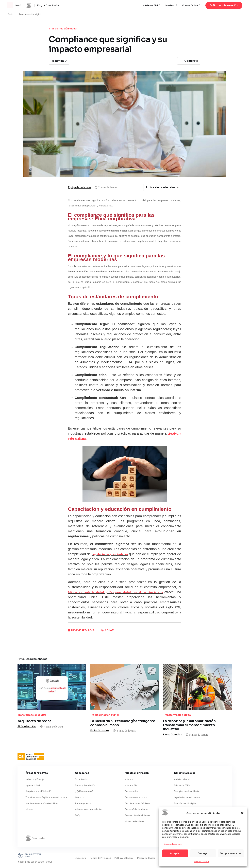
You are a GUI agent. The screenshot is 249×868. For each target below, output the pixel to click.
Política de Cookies (121, 844)
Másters (170, 5)
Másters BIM (131, 770)
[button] (242, 813)
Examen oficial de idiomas (137, 801)
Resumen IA (59, 61)
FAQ (77, 801)
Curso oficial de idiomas (136, 794)
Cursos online (131, 776)
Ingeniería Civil (33, 770)
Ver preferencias (231, 853)
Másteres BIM (150, 5)
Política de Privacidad (96, 844)
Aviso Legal (76, 844)
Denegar (203, 853)
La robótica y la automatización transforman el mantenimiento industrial (189, 706)
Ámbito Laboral (182, 764)
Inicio (11, 14)
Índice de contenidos (163, 187)
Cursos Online (190, 5)
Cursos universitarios (136, 782)
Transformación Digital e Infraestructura (46, 782)
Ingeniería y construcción (187, 782)
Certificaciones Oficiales (137, 788)
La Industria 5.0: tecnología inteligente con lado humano (123, 704)
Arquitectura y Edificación (39, 776)
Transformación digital (30, 14)
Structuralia (81, 764)
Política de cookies (201, 862)
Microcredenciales (134, 807)
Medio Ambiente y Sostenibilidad (42, 788)
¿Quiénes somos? (84, 776)
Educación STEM (182, 770)
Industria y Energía (35, 764)
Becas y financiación (85, 770)
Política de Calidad (143, 844)
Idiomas (29, 794)
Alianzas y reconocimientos (89, 794)
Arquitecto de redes (34, 712)
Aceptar (175, 853)
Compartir (188, 61)
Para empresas (83, 788)
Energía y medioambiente (187, 776)
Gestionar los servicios (173, 844)
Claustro (80, 782)
